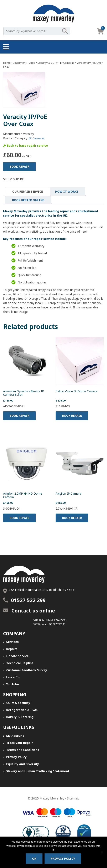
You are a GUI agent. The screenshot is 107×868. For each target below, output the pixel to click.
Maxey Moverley (52, 798)
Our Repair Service (28, 191)
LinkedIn (13, 677)
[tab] (28, 191)
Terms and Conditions (23, 750)
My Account (15, 736)
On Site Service (17, 656)
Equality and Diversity (23, 764)
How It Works (67, 191)
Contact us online (29, 610)
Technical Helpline (20, 663)
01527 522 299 (28, 600)
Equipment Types (24, 63)
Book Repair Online (28, 200)
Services (12, 642)
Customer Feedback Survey (27, 670)
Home (7, 63)
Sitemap (73, 798)
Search (65, 31)
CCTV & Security (18, 703)
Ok (34, 859)
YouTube (13, 684)
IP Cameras (67, 63)
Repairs (12, 649)
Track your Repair (19, 743)
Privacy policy (63, 859)
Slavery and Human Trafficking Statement (38, 771)
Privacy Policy (16, 757)
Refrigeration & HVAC (22, 710)
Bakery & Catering (20, 717)
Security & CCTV (48, 63)
